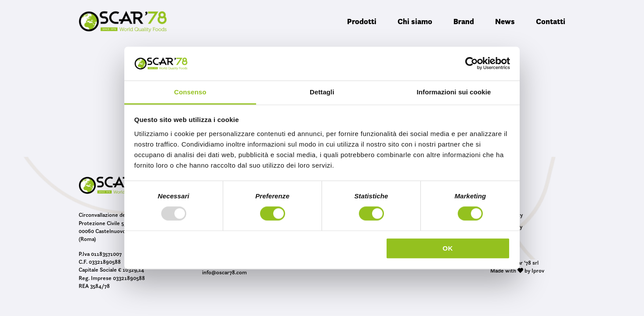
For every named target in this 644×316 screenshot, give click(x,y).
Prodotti (362, 21)
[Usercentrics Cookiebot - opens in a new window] (472, 64)
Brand (464, 21)
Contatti (551, 21)
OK (448, 248)
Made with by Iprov (517, 270)
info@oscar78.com (224, 272)
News (505, 21)
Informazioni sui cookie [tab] (454, 92)
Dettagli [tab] (322, 92)
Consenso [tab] (190, 92)
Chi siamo (415, 21)
